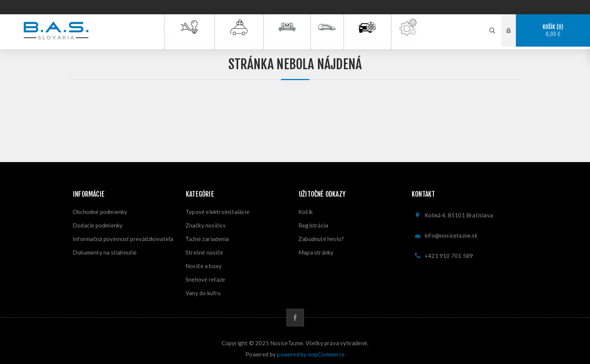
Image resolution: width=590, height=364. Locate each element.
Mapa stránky (316, 250)
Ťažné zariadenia (207, 236)
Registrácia (313, 223)
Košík (553, 31)
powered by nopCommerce (311, 352)
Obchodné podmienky (100, 209)
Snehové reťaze (205, 277)
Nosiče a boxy (204, 263)
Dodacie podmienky (98, 223)
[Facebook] (295, 315)
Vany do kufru (203, 290)
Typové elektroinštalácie (217, 209)
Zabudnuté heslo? (321, 236)
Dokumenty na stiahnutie (105, 250)
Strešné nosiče (204, 250)
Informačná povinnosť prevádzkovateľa (123, 236)
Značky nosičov (206, 223)
